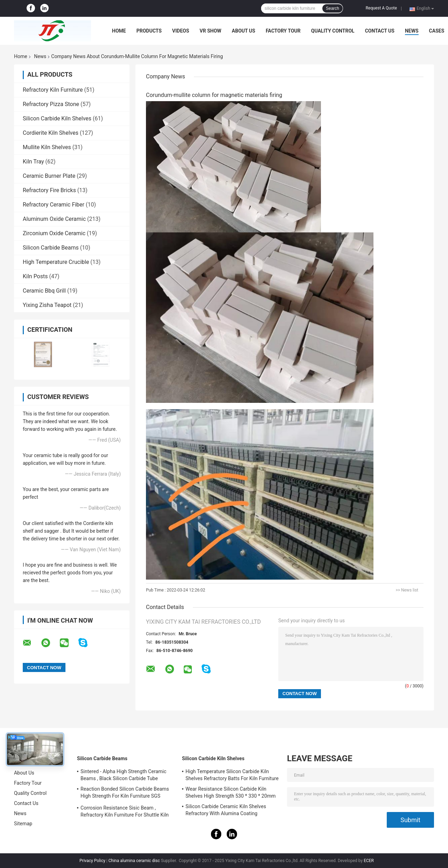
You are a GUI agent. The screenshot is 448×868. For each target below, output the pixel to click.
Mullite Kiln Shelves (47, 147)
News (412, 31)
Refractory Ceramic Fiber (54, 205)
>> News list (407, 590)
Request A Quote (381, 8)
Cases (437, 31)
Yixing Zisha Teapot (47, 305)
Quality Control (333, 31)
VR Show (210, 31)
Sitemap (23, 824)
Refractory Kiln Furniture (53, 90)
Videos (181, 31)
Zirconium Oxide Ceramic (54, 233)
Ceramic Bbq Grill (44, 291)
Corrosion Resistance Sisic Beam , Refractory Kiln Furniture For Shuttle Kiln (125, 811)
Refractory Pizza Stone (51, 104)
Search (332, 8)
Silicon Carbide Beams (51, 248)
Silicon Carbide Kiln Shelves (57, 118)
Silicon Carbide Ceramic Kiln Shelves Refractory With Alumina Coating (226, 810)
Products (149, 31)
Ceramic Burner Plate (49, 176)
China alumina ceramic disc (134, 861)
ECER (369, 861)
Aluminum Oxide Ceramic (54, 219)
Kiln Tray (33, 162)
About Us (243, 31)
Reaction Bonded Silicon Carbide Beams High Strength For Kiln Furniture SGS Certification (125, 793)
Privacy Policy (92, 861)
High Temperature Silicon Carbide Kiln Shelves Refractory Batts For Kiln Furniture (232, 775)
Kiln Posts (35, 276)
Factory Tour (283, 31)
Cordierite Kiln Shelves (51, 133)
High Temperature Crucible (56, 262)
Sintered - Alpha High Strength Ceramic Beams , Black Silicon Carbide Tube (124, 775)
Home (119, 31)
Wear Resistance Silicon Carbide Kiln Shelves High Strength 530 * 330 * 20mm (231, 792)
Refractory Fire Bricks (49, 190)
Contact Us (380, 31)
